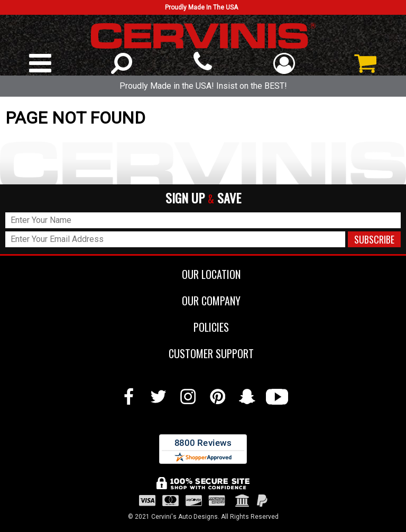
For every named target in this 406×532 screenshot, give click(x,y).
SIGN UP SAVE (203, 198)
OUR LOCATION (203, 274)
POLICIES (203, 327)
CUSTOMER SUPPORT (203, 353)
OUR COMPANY (203, 301)
